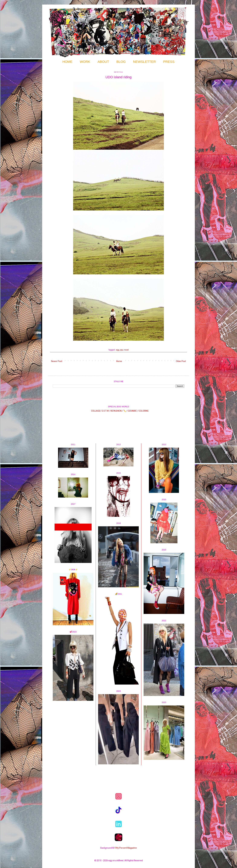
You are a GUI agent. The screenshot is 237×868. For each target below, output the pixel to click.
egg (118, 350)
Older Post (181, 361)
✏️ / (126, 411)
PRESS (169, 62)
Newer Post (57, 361)
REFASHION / (117, 411)
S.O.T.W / (106, 411)
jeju (122, 350)
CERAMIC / (133, 411)
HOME (67, 62)
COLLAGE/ (96, 411)
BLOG (121, 62)
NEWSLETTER (144, 62)
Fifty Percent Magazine (126, 848)
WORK (85, 62)
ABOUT (103, 62)
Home (119, 361)
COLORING (144, 411)
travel (126, 350)
